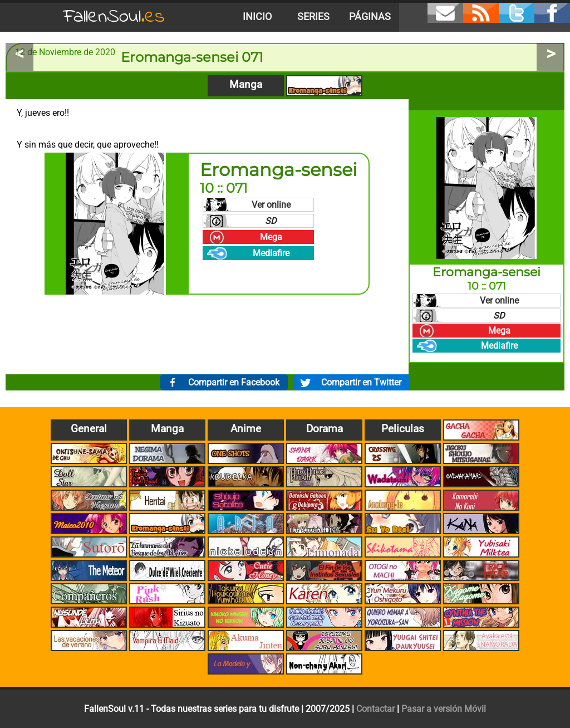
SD (271, 221)
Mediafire (271, 253)
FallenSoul (114, 17)
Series (313, 17)
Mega (271, 237)
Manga (246, 84)
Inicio (257, 17)
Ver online (271, 205)
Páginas (370, 17)
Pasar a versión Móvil (444, 709)
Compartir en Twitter (361, 382)
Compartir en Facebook (234, 382)
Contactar (375, 709)
